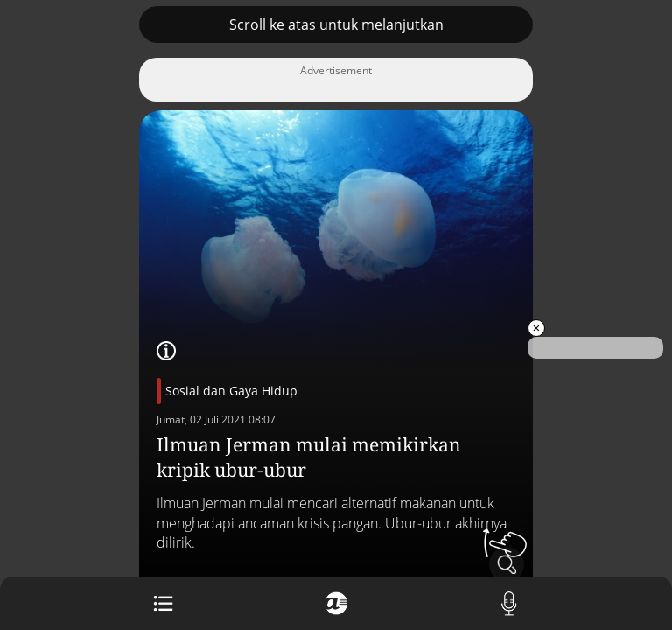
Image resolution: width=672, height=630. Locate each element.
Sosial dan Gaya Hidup (231, 391)
